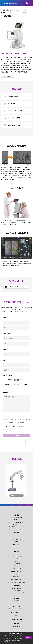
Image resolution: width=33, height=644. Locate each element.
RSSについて (17, 627)
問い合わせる (8, 76)
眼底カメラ (17, 520)
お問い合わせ (17, 603)
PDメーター (16, 566)
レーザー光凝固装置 (17, 588)
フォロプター (17, 559)
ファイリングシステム (17, 572)
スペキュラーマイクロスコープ (17, 529)
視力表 (17, 542)
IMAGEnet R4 (16, 576)
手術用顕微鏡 (17, 591)
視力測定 (17, 552)
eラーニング (16, 606)
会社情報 (17, 598)
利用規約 (17, 623)
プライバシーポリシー (17, 620)
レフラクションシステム (17, 540)
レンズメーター (17, 544)
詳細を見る (6, 642)
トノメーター (17, 537)
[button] (31, 481)
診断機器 (17, 515)
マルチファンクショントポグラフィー (17, 522)
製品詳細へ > (16, 496)
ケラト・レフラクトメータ (17, 535)
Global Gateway (16, 616)
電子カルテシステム (17, 580)
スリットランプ (17, 524)
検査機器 (17, 533)
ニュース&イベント (16, 612)
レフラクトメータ (17, 554)
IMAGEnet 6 (17, 574)
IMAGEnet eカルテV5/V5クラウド (16, 582)
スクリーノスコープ (17, 547)
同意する (28, 638)
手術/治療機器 (16, 586)
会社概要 (17, 601)
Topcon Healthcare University (17, 609)
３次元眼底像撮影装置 (17, 517)
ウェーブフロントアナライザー (16, 527)
